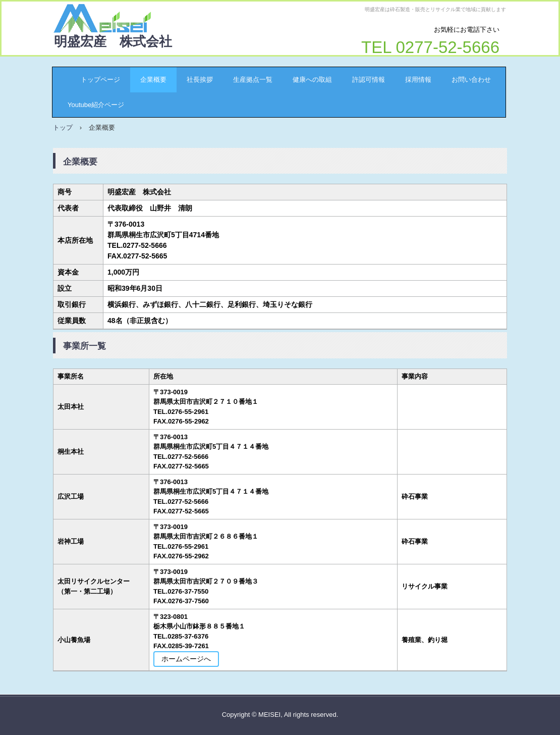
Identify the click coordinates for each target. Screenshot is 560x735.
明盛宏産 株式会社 (113, 41)
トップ (63, 127)
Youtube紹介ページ (96, 105)
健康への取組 (312, 80)
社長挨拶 (200, 80)
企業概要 (153, 80)
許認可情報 (369, 80)
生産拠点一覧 (253, 80)
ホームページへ (186, 659)
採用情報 (418, 80)
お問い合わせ (471, 80)
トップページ (94, 80)
